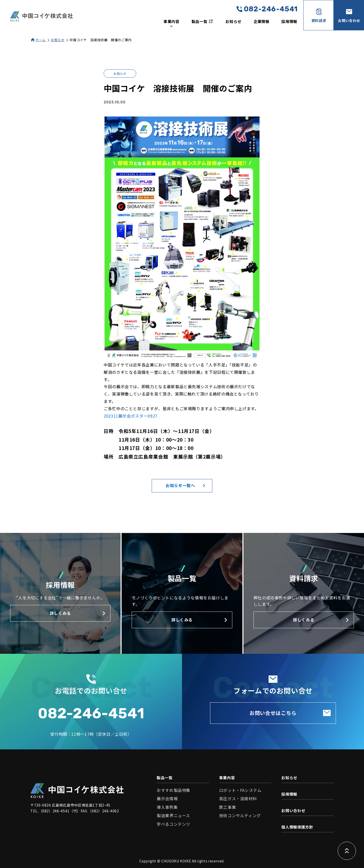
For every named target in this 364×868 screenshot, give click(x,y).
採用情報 (289, 21)
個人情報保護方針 (297, 827)
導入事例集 (167, 807)
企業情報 (261, 21)
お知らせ (233, 21)
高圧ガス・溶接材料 (238, 798)
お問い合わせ (293, 810)
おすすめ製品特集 (174, 790)
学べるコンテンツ (174, 824)
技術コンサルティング (240, 815)
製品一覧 (165, 778)
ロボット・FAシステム (240, 790)
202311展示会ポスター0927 (131, 416)
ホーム (41, 40)
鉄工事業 (228, 807)
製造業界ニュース (173, 815)
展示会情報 (167, 798)
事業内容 (227, 778)
